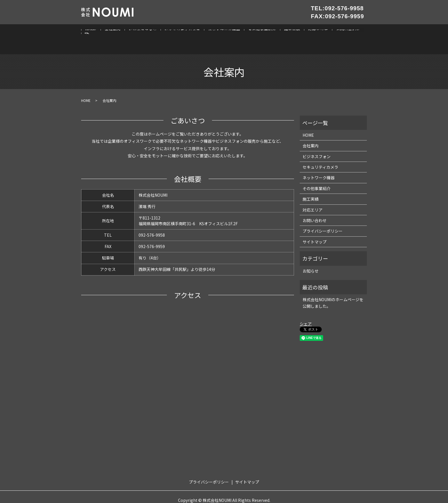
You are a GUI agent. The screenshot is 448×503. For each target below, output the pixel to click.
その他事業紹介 (257, 32)
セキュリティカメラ (179, 32)
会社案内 (111, 32)
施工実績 (286, 32)
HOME (91, 32)
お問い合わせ (340, 32)
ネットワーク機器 (220, 32)
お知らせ (311, 257)
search (361, 32)
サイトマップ (315, 228)
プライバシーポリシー (323, 217)
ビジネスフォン (140, 32)
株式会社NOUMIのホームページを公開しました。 (333, 289)
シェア (306, 310)
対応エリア (311, 32)
